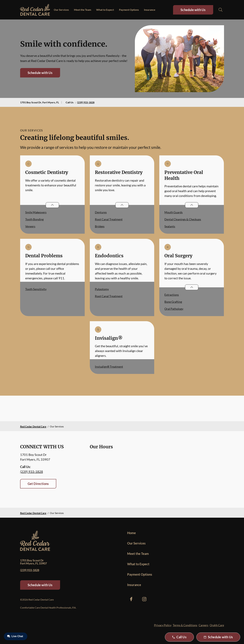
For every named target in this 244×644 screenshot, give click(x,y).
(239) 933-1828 (86, 102)
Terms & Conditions (185, 625)
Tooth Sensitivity (36, 289)
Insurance (150, 10)
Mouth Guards (174, 212)
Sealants (170, 226)
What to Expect (105, 10)
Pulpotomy (102, 289)
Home (132, 533)
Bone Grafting (173, 302)
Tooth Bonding (34, 219)
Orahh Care (217, 625)
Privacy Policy (163, 625)
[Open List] (52, 205)
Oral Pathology (174, 309)
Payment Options (129, 10)
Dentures (101, 212)
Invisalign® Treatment (109, 367)
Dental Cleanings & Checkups (183, 219)
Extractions (172, 295)
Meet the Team (83, 10)
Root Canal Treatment (109, 219)
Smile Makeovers (36, 212)
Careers (203, 625)
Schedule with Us (193, 10)
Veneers (30, 226)
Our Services (61, 10)
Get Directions (38, 484)
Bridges (100, 226)
